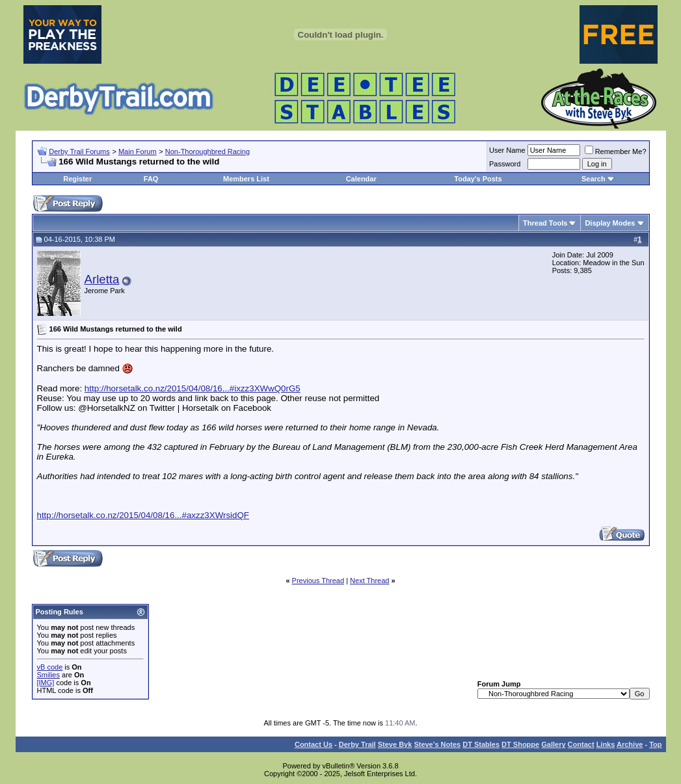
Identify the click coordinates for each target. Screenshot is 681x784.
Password (505, 164)
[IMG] (46, 683)
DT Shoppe (520, 744)
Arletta (102, 279)
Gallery (553, 744)
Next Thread (369, 581)
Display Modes (610, 223)
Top (655, 744)
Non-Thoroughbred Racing (207, 151)
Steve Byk (395, 744)
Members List (246, 179)
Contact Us (314, 744)
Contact (581, 744)
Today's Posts (478, 179)
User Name (507, 150)
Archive (630, 744)
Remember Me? (616, 151)
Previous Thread (318, 581)
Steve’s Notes (437, 744)
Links (606, 744)
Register (77, 179)
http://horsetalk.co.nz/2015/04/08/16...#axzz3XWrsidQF (143, 515)
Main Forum (138, 151)
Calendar (361, 179)
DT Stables (481, 744)
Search (594, 179)
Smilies (48, 675)
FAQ (151, 179)
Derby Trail (357, 744)
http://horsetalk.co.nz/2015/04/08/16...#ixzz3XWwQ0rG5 (193, 388)
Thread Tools (545, 223)
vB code (50, 667)
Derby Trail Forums (79, 151)
